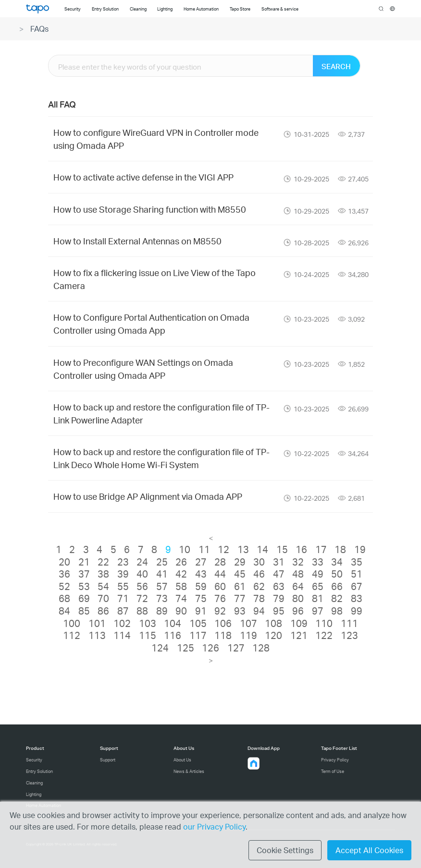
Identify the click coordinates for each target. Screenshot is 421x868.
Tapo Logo (37, 9)
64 (298, 586)
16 (301, 549)
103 (148, 623)
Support (108, 760)
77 (240, 598)
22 (103, 562)
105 (198, 623)
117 (198, 635)
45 (240, 574)
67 (357, 586)
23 (123, 562)
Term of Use (333, 771)
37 (84, 574)
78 (259, 598)
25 (162, 562)
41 (162, 574)
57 (162, 586)
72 (142, 598)
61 (240, 586)
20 (64, 562)
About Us (182, 760)
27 (201, 562)
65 (318, 586)
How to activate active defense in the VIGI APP (143, 177)
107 (248, 623)
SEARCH (336, 66)
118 (223, 635)
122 (324, 635)
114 (122, 635)
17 (321, 549)
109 (299, 623)
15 (282, 549)
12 (223, 549)
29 (240, 562)
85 (84, 611)
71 (123, 598)
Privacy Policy (335, 760)
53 (84, 586)
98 (337, 611)
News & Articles (189, 771)
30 (259, 562)
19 (360, 549)
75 (201, 598)
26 (181, 562)
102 (122, 623)
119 (248, 635)
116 (173, 635)
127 (236, 648)
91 (201, 611)
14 (262, 549)
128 (261, 648)
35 (357, 562)
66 (337, 586)
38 (103, 574)
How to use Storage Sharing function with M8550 (150, 209)
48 (298, 574)
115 (148, 635)
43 (201, 574)
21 (84, 562)
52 (64, 586)
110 (324, 623)
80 (298, 598)
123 (349, 635)
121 (299, 635)
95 (279, 611)
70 (103, 598)
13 (243, 549)
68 (64, 598)
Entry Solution (39, 771)
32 (298, 562)
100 (72, 623)
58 (181, 586)
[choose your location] (392, 9)
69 (84, 598)
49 (318, 574)
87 (123, 611)
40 (142, 574)
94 (259, 611)
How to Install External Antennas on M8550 (137, 241)
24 (142, 562)
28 (220, 562)
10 (185, 549)
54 (103, 586)
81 (318, 598)
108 (273, 623)
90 (181, 611)
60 (220, 586)
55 (123, 586)
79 (279, 598)
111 (349, 623)
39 (123, 574)
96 (298, 611)
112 (72, 635)
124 (160, 648)
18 (340, 549)
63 (279, 586)
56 (142, 586)
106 (223, 623)
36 (64, 574)
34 (337, 562)
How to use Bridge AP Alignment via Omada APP (148, 496)
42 (181, 574)
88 (142, 611)
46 (259, 574)
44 (220, 574)
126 (210, 648)
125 (186, 648)
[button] (254, 763)
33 (318, 562)
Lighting (34, 794)
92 (220, 611)
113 (97, 635)
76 (220, 598)
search (381, 9)
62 (259, 586)
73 (162, 598)
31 (279, 562)
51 (357, 574)
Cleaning (34, 783)
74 (181, 598)
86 (103, 611)
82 (337, 598)
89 (162, 611)
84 (64, 611)
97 (318, 611)
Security (34, 760)
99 (357, 611)
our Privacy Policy (214, 826)
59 (201, 586)
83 (357, 598)
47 (279, 574)
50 (337, 574)
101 (97, 623)
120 (273, 635)
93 (240, 611)
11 (204, 549)
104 (173, 623)
